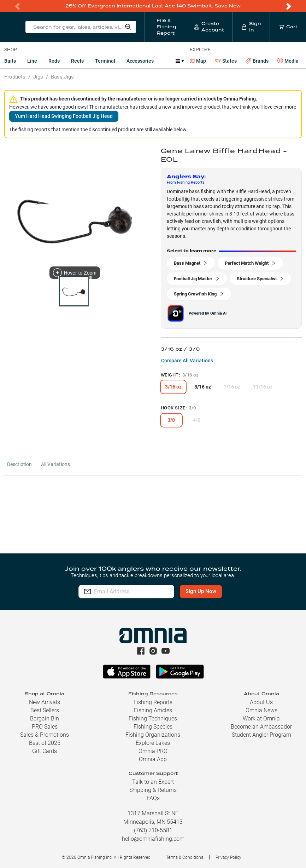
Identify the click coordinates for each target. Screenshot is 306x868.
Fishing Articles (153, 710)
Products (15, 77)
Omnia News (261, 710)
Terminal (105, 61)
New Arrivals (45, 702)
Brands (257, 61)
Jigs (38, 77)
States (226, 61)
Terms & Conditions (185, 857)
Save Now (228, 6)
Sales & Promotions (45, 735)
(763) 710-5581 (153, 830)
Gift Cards (45, 751)
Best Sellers (45, 710)
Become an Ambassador (261, 727)
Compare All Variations (187, 361)
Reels (77, 61)
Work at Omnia (261, 718)
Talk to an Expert (153, 782)
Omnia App (153, 759)
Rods (54, 61)
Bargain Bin (45, 718)
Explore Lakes (153, 743)
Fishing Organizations (153, 735)
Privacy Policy (228, 857)
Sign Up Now (214, 591)
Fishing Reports (153, 702)
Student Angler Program (261, 735)
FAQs (153, 798)
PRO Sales (45, 727)
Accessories (140, 61)
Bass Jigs (62, 77)
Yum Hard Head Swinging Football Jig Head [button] (64, 116)
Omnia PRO (153, 751)
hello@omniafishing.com (153, 839)
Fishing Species (153, 727)
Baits (10, 61)
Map (198, 61)
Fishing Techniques (153, 718)
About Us (261, 702)
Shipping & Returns (153, 790)
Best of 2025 (45, 743)
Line (32, 61)
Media (288, 61)
